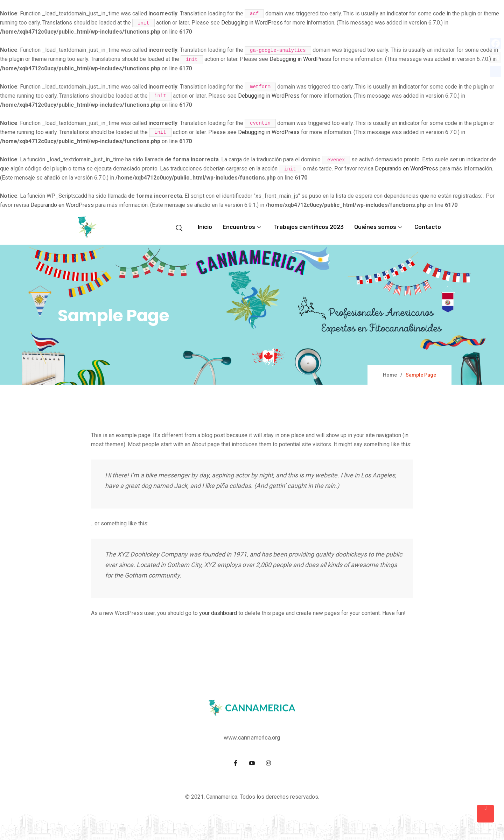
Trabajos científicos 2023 (309, 227)
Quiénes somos (379, 227)
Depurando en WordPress (407, 169)
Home (390, 375)
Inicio (205, 227)
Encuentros (243, 227)
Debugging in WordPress (252, 23)
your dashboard (218, 613)
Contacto (428, 227)
